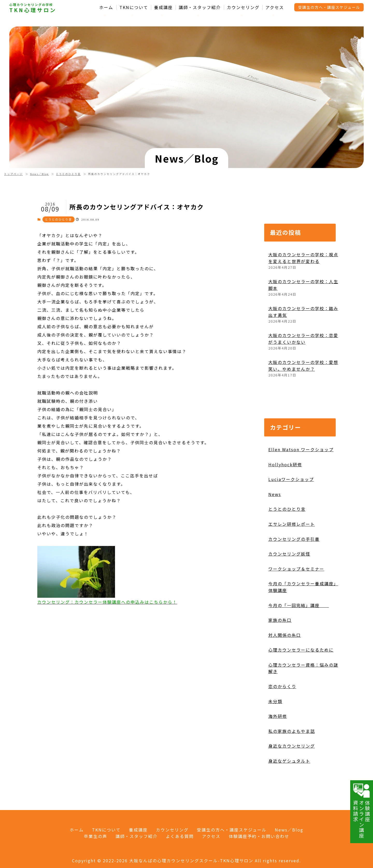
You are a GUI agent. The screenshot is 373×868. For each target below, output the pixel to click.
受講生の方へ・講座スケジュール (329, 7)
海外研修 (278, 737)
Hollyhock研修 (285, 485)
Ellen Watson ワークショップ (301, 471)
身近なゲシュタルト (289, 782)
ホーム (106, 7)
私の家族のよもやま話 (292, 752)
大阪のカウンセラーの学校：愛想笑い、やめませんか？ (303, 387)
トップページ (13, 174)
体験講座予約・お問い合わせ (259, 836)
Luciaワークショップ (291, 500)
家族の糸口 (280, 641)
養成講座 (163, 7)
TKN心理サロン (33, 10)
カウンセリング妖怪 (289, 575)
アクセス (275, 7)
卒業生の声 (96, 836)
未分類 (275, 722)
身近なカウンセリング (292, 767)
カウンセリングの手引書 (294, 560)
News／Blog (40, 174)
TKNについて (134, 7)
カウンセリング (243, 7)
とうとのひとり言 (68, 174)
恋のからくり (282, 707)
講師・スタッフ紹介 (200, 7)
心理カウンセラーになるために (301, 671)
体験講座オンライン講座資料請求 (362, 811)
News (275, 515)
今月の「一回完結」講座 (299, 626)
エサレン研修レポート (292, 545)
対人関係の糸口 (285, 656)
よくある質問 (180, 836)
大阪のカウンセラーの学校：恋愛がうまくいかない (303, 360)
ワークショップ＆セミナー (296, 590)
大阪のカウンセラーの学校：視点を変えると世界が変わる (303, 279)
